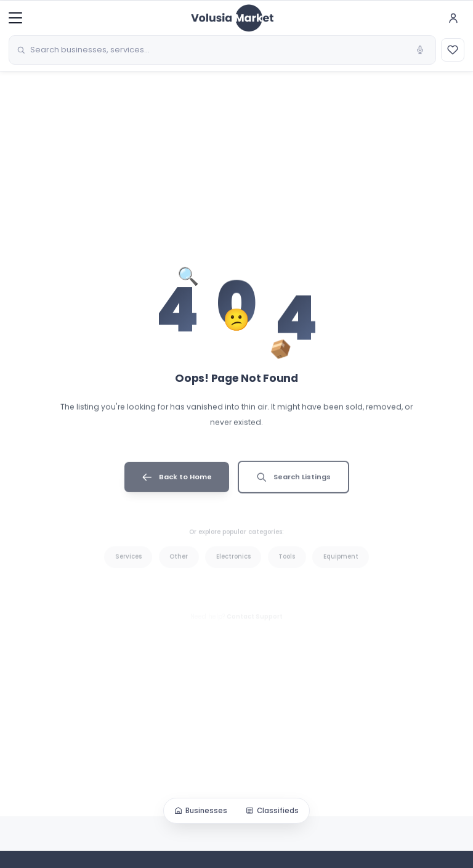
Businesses (201, 811)
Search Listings (293, 485)
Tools (287, 566)
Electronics (233, 566)
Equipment (341, 566)
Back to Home (177, 485)
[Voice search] (420, 50)
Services (128, 566)
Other (179, 566)
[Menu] (15, 18)
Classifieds (272, 811)
